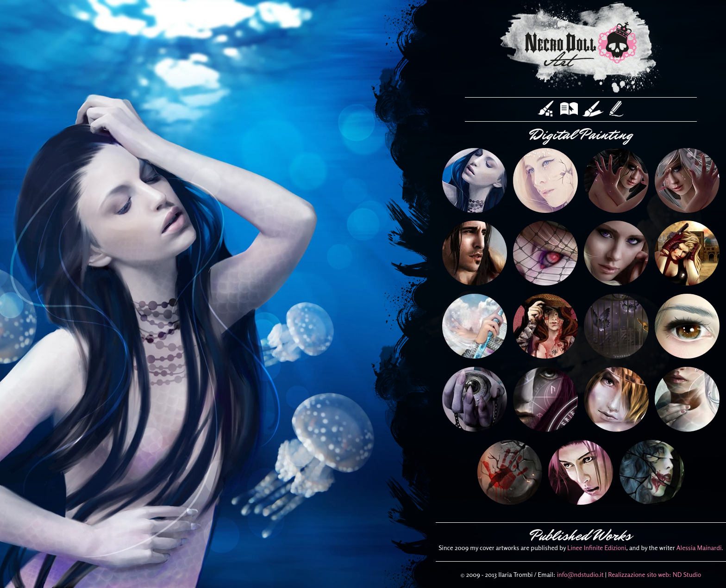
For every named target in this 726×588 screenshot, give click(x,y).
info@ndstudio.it (580, 574)
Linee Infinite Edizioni (597, 548)
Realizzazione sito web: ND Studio (654, 574)
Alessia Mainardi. (700, 548)
